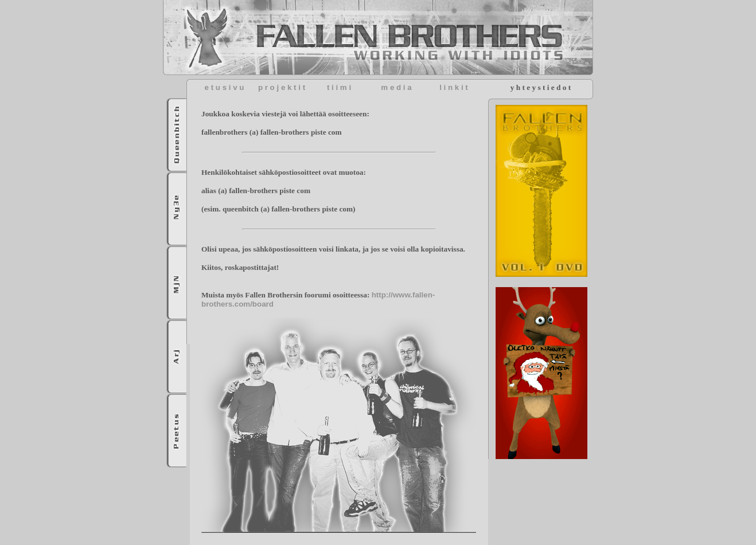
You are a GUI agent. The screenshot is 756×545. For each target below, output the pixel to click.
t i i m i (339, 87)
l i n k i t (454, 87)
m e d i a (396, 87)
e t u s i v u (225, 87)
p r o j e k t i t (282, 87)
